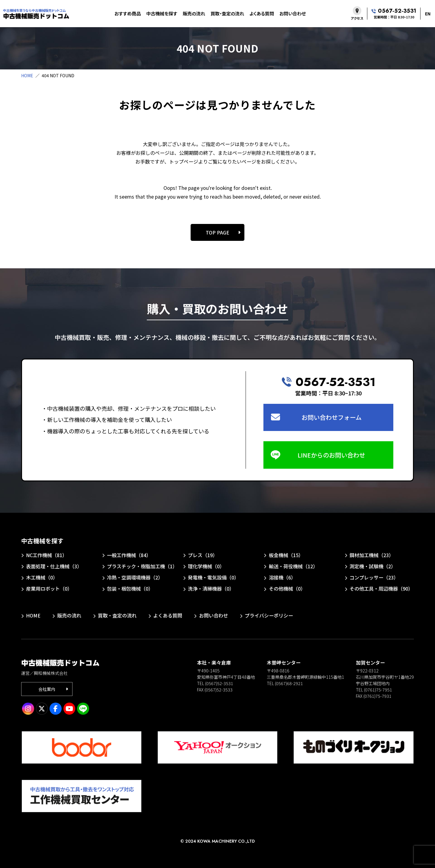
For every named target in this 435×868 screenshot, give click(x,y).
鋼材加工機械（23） (372, 555)
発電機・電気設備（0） (213, 577)
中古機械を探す (162, 13)
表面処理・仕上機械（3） (54, 566)
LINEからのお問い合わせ (331, 455)
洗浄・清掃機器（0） (211, 589)
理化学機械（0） (206, 566)
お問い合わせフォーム (332, 417)
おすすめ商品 (128, 13)
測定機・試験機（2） (373, 566)
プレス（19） (203, 555)
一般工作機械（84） (129, 555)
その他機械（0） (287, 589)
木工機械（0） (42, 577)
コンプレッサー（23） (374, 577)
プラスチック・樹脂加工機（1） (141, 566)
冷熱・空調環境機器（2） (135, 577)
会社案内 (47, 689)
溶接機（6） (282, 577)
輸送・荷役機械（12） (293, 566)
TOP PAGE (217, 232)
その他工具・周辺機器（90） (381, 589)
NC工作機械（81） (47, 555)
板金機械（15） (286, 555)
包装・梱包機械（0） (130, 589)
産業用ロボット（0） (49, 589)
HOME (27, 75)
